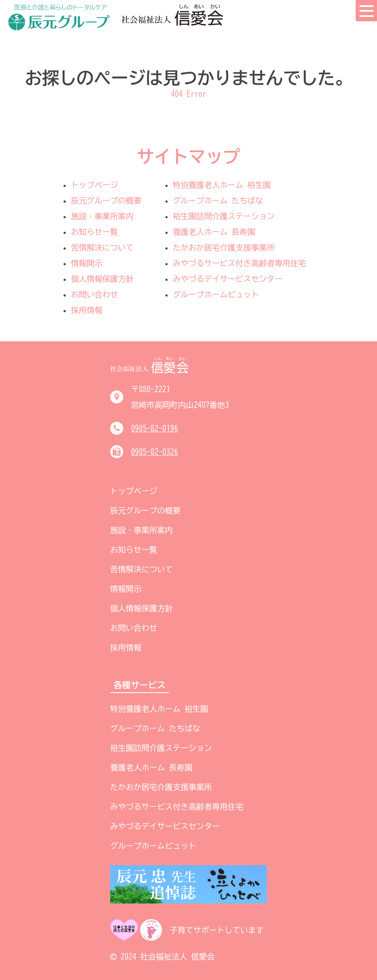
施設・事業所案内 (102, 216)
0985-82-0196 (155, 428)
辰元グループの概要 (106, 200)
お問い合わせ (94, 294)
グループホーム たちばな (218, 200)
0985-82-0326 (155, 452)
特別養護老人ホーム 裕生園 (222, 185)
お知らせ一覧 (94, 232)
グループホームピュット (216, 294)
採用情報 (87, 310)
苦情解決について (102, 247)
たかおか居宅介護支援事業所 (224, 247)
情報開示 (87, 263)
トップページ (94, 185)
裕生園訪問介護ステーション (224, 216)
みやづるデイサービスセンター (228, 279)
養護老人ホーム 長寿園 (214, 232)
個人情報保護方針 (102, 279)
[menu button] (366, 11)
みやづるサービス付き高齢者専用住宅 (239, 263)
